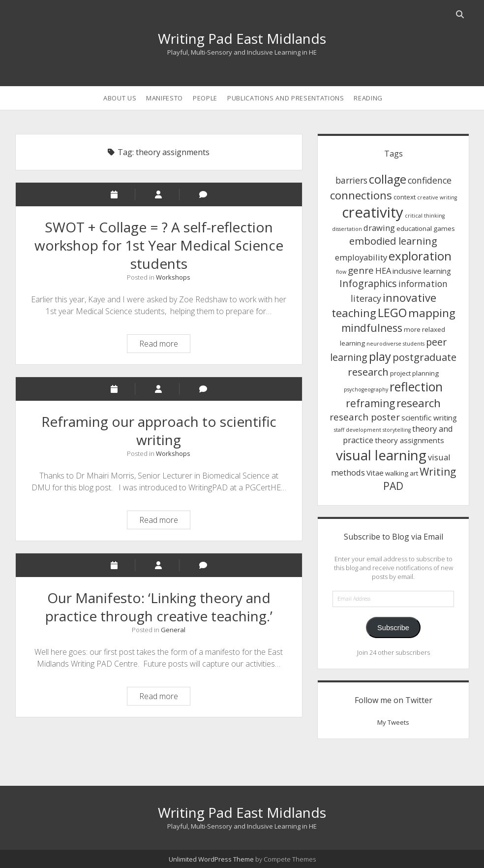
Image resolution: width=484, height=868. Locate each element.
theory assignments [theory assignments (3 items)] (409, 440)
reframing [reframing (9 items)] (370, 403)
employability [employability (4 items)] (361, 257)
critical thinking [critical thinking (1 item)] (425, 216)
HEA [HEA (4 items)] (383, 271)
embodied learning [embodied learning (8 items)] (393, 241)
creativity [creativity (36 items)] (373, 212)
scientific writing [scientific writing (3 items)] (429, 418)
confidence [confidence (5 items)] (430, 180)
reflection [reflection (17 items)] (416, 387)
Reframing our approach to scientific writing (159, 431)
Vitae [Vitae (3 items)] (375, 473)
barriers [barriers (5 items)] (351, 180)
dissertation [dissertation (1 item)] (347, 229)
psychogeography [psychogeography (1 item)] (366, 389)
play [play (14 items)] (380, 356)
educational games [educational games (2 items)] (426, 228)
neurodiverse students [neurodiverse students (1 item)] (395, 344)
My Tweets (393, 722)
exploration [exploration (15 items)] (420, 256)
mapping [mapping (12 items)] (432, 313)
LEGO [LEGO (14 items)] (392, 313)
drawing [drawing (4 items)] (379, 228)
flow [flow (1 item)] (341, 272)
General (173, 630)
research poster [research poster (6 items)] (365, 417)
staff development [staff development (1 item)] (358, 430)
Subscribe (393, 628)
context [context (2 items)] (405, 197)
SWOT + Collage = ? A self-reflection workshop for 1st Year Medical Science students (159, 245)
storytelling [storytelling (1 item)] (397, 430)
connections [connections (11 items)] (361, 195)
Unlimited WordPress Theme (211, 859)
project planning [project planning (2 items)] (414, 373)
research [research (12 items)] (419, 403)
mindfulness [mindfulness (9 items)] (372, 328)
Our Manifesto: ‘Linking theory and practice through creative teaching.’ (159, 607)
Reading (368, 98)
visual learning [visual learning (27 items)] (381, 455)
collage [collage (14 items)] (388, 179)
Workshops (173, 277)
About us (120, 98)
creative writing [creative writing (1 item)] (437, 197)
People (205, 98)
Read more (165, 345)
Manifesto (165, 98)
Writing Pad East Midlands (242, 38)
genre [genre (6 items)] (361, 270)
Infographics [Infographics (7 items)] (368, 283)
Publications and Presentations (286, 98)
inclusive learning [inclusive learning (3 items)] (422, 271)
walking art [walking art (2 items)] (402, 473)
